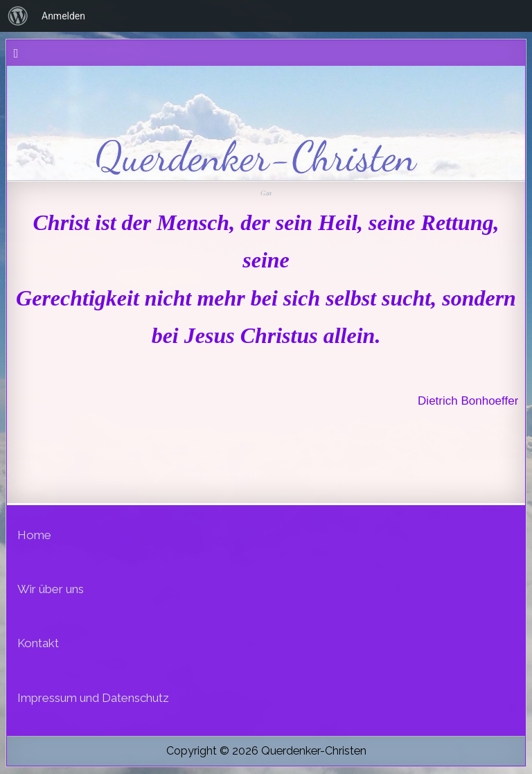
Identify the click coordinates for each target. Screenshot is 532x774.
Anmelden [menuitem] (63, 16)
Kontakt (38, 643)
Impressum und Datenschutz (93, 698)
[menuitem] (18, 16)
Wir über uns (51, 589)
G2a (266, 193)
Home (34, 535)
